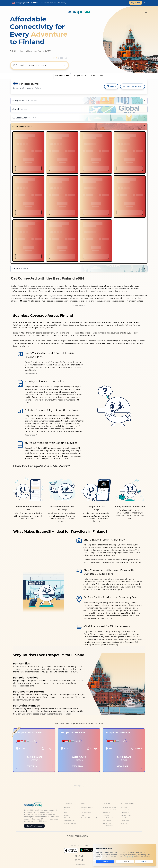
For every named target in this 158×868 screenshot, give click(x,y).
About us (67, 807)
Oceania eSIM (107, 823)
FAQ (82, 815)
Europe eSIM (107, 820)
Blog (65, 813)
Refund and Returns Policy (90, 818)
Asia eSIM (106, 815)
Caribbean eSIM (108, 826)
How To (83, 810)
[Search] (65, 65)
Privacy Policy (68, 818)
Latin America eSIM (109, 810)
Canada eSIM (125, 813)
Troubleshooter (86, 813)
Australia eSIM (125, 810)
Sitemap (67, 815)
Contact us (67, 810)
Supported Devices (87, 807)
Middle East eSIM (109, 818)
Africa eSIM (107, 813)
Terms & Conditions (70, 820)
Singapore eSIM (126, 815)
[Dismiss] (144, 3)
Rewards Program (70, 823)
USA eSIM (124, 807)
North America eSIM (110, 807)
